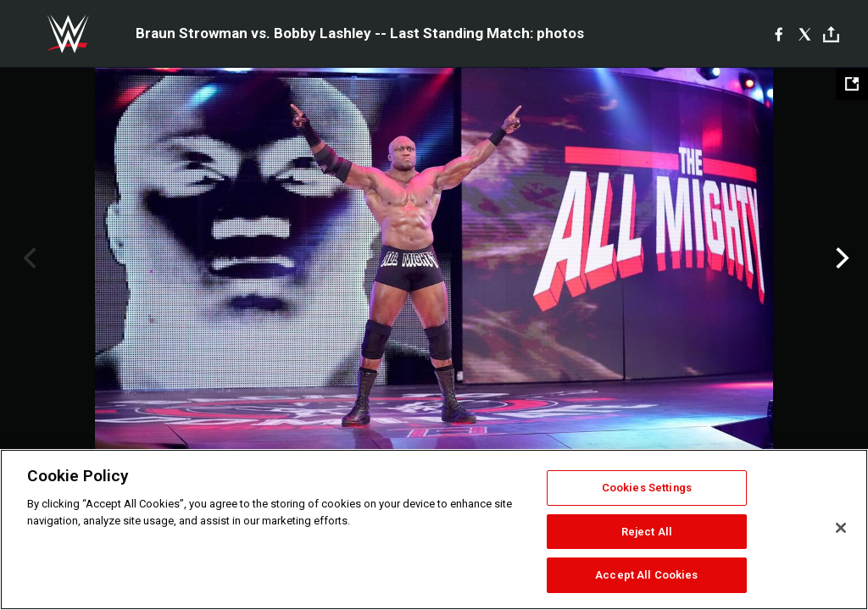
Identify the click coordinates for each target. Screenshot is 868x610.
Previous (28, 258)
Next (840, 258)
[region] (434, 530)
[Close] (841, 528)
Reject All (647, 532)
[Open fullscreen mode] (852, 84)
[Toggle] (831, 34)
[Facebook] (779, 34)
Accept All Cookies (646, 575)
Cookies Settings (647, 488)
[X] (805, 34)
